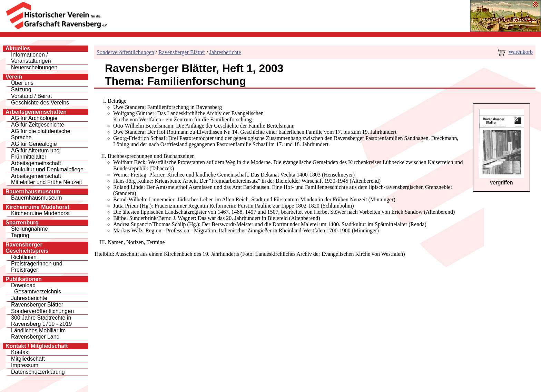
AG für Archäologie (34, 118)
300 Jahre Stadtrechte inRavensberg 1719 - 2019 (41, 321)
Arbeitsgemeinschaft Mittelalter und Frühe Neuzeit (46, 179)
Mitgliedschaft (28, 359)
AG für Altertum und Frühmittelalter (35, 154)
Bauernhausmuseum (37, 198)
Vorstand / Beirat (31, 96)
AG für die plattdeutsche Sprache (41, 134)
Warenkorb (520, 52)
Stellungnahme (29, 229)
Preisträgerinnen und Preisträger (37, 267)
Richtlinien (24, 257)
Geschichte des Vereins (40, 103)
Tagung (20, 235)
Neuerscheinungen (34, 67)
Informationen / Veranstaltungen (31, 58)
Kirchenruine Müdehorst (40, 213)
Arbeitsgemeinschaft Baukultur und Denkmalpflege (47, 166)
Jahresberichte (29, 298)
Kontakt (20, 352)
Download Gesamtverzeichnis (36, 288)
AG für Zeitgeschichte (38, 125)
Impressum (25, 365)
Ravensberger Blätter (37, 305)
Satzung (21, 89)
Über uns (22, 83)
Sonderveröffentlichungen (42, 311)
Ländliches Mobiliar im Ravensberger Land (38, 334)
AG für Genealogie (34, 144)
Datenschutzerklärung (38, 372)
